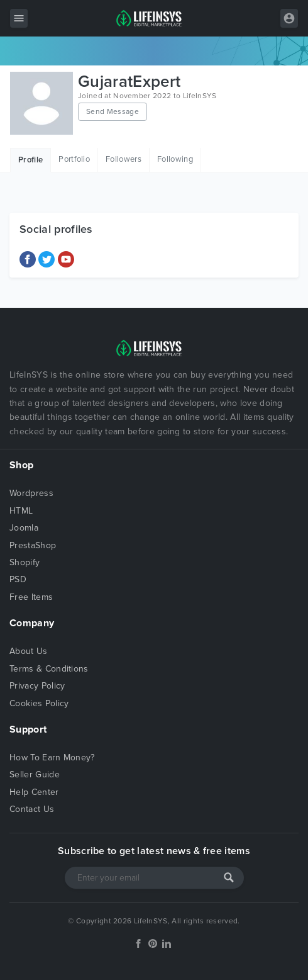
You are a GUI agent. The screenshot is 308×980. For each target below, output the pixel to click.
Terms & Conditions (49, 669)
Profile (30, 160)
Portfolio (74, 159)
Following (175, 159)
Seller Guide (35, 774)
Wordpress (31, 493)
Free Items (31, 597)
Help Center (34, 792)
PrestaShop (33, 545)
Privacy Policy (37, 686)
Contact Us (32, 809)
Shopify (25, 562)
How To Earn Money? (52, 758)
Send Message (113, 111)
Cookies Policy (39, 703)
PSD (18, 579)
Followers (124, 159)
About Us (29, 651)
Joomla (24, 528)
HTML (21, 511)
